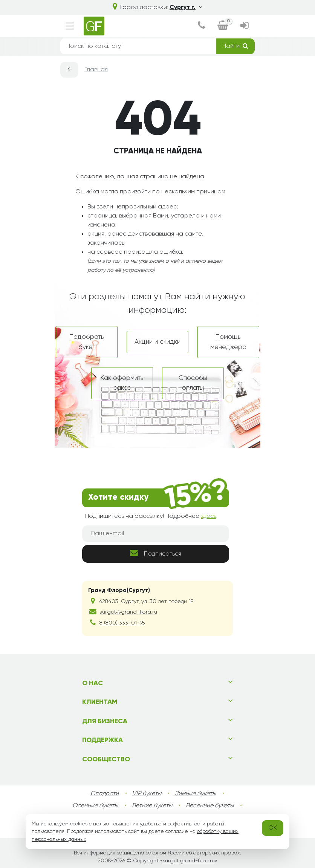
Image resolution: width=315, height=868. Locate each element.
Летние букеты (152, 806)
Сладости (105, 794)
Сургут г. (186, 8)
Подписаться (156, 553)
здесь (209, 516)
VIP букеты (147, 794)
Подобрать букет (87, 342)
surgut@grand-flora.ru (128, 612)
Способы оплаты (193, 383)
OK (273, 828)
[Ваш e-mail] (156, 534)
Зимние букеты (195, 794)
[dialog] (202, 26)
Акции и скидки (157, 342)
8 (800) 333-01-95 (122, 623)
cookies (79, 824)
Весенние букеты (210, 806)
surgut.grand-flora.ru (189, 861)
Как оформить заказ (122, 383)
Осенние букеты (95, 806)
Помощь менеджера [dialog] (228, 342)
